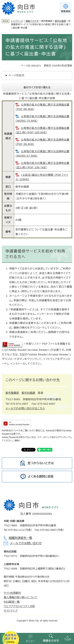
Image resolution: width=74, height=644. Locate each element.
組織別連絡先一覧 (20, 538)
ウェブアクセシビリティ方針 (19, 606)
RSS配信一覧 (12, 602)
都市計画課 (60, 21)
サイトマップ (11, 611)
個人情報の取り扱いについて (21, 597)
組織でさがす (32, 21)
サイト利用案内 (12, 593)
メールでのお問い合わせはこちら (25, 408)
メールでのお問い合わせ (26, 543)
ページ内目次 (16, 75)
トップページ (17, 21)
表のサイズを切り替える (37, 87)
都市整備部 (12, 393)
